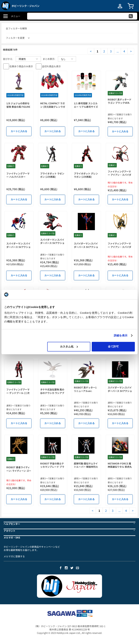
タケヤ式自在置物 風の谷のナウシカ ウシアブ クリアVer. (52, 393)
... (118, 51)
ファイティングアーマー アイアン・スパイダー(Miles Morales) (119, 175)
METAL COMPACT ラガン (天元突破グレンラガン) (53, 107)
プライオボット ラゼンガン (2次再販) (52, 175)
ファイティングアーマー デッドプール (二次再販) (18, 393)
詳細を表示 (121, 335)
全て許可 (113, 346)
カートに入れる (19, 131)
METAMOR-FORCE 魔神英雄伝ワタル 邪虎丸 (120, 465)
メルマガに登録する (14, 556)
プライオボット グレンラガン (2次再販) (86, 175)
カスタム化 (69, 346)
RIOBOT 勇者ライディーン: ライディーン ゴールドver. (19, 471)
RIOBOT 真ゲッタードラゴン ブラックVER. (120, 101)
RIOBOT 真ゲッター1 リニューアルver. (85, 389)
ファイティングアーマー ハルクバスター (18, 175)
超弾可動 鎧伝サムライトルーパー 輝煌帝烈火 (86, 465)
